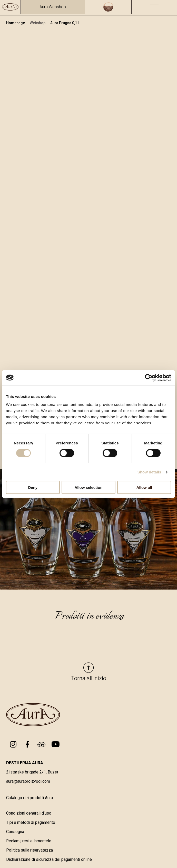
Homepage (16, 23)
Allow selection (88, 487)
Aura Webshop (53, 7)
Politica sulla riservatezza (30, 851)
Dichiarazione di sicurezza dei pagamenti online (49, 860)
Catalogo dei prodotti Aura (30, 798)
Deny (33, 487)
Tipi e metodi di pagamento (31, 823)
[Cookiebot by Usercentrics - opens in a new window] (149, 378)
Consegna (15, 832)
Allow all (144, 487)
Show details (149, 472)
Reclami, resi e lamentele (29, 841)
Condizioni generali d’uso (29, 814)
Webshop (38, 23)
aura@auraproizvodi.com (28, 782)
